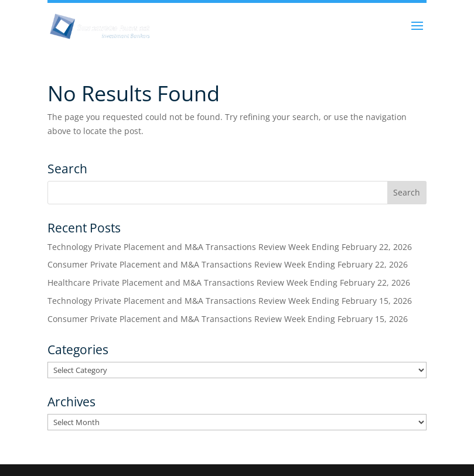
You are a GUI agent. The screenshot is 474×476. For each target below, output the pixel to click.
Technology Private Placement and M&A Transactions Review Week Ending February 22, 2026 (230, 247)
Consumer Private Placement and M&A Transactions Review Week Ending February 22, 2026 (228, 264)
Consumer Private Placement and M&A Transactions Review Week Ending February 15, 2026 (228, 319)
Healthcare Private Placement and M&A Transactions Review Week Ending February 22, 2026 (229, 282)
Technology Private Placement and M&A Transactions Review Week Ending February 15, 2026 (230, 301)
